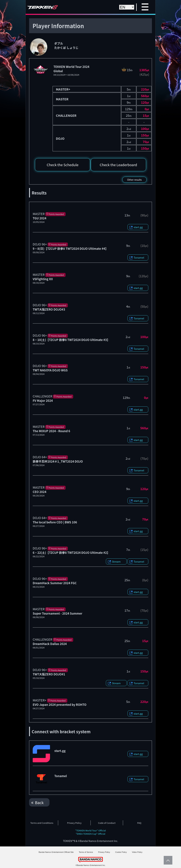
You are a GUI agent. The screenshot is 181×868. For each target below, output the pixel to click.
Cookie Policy (121, 852)
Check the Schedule (63, 165)
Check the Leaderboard (118, 165)
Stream (116, 561)
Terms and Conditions (42, 823)
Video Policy (137, 852)
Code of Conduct (107, 823)
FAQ (139, 823)
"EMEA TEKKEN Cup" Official (91, 834)
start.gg (138, 227)
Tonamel (139, 257)
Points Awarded (56, 214)
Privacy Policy (74, 823)
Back (39, 802)
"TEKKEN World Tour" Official (91, 830)
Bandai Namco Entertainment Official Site (56, 852)
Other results (134, 180)
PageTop (167, 860)
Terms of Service (86, 852)
